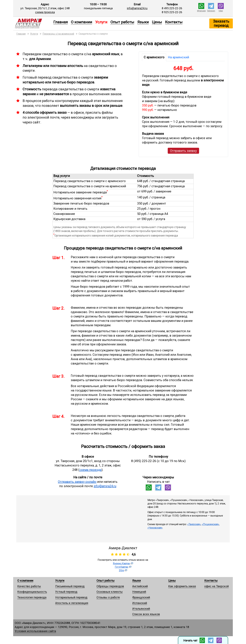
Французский (141, 597)
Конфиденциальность (32, 592)
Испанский (140, 603)
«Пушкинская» (210, 524)
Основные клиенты (110, 592)
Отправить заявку (183, 151)
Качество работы (29, 586)
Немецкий (139, 592)
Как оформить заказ (182, 586)
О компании (82, 22)
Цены (157, 22)
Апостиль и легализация (72, 603)
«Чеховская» (155, 528)
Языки (143, 22)
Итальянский (141, 609)
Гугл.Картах (122, 567)
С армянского (154, 57)
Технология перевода (32, 597)
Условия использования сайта (35, 631)
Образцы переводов (110, 586)
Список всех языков (146, 614)
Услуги (60, 581)
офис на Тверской (217, 586)
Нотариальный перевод (71, 597)
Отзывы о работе (108, 597)
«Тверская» (194, 524)
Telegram (211, 11)
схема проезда (45, 12)
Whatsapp (201, 11)
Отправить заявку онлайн (77, 482)
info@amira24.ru (137, 8)
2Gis (121, 570)
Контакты (174, 22)
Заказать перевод (221, 23)
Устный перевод (66, 592)
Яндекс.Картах (121, 563)
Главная (61, 22)
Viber (221, 11)
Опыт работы (122, 22)
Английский (140, 586)
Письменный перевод (70, 586)
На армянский (178, 57)
